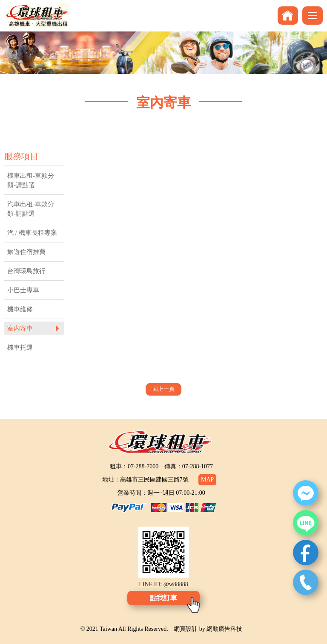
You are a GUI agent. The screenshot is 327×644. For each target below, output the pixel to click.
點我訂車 (163, 598)
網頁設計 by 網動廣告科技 (208, 629)
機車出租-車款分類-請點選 (31, 180)
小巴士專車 (23, 290)
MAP (207, 480)
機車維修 (20, 309)
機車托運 (20, 348)
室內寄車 (20, 328)
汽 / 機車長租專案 (32, 233)
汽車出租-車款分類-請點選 (31, 209)
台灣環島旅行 (26, 271)
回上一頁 (163, 389)
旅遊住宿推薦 (26, 252)
